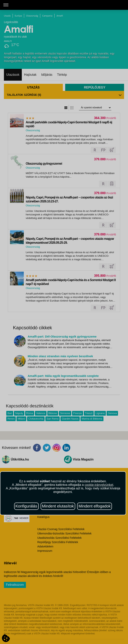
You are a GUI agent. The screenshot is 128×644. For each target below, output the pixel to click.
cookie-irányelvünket (99, 485)
